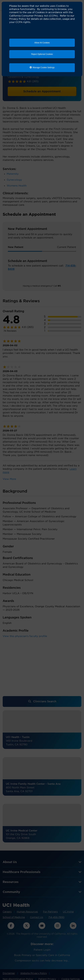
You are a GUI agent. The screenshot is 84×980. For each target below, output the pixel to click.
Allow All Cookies (42, 43)
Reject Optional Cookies (42, 54)
